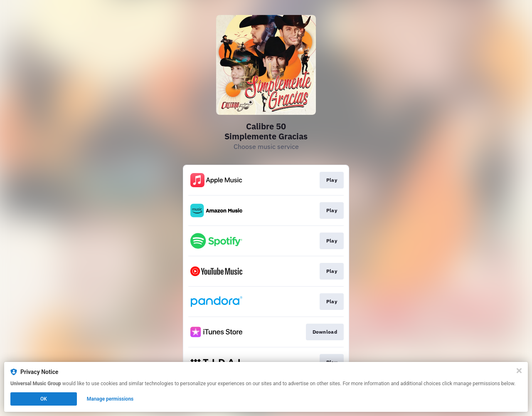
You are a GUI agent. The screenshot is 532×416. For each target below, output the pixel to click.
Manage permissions (110, 399)
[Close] (519, 371)
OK (44, 399)
